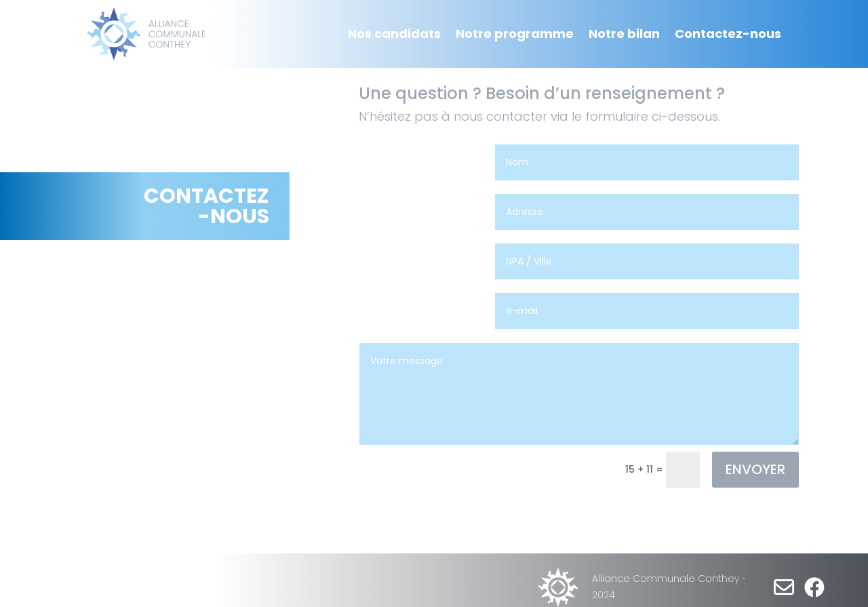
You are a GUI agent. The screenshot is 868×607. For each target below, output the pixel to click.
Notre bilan (624, 34)
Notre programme (515, 34)
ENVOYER (755, 469)
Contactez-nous (728, 34)
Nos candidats (394, 34)
